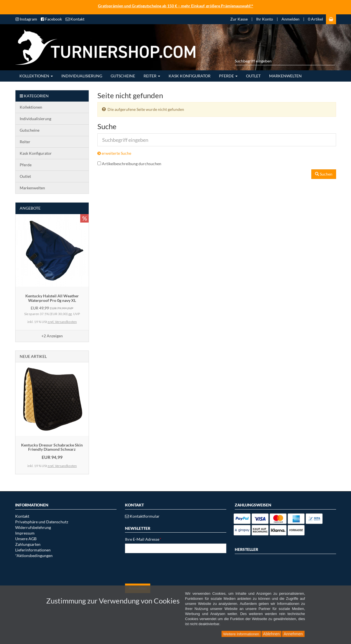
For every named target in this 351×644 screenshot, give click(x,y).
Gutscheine (123, 76)
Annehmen (293, 634)
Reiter (152, 76)
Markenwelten (285, 76)
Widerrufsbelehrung (33, 527)
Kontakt (22, 516)
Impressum (25, 533)
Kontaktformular (142, 516)
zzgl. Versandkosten (62, 322)
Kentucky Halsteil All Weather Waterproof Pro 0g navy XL (52, 298)
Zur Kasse (239, 19)
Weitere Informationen (241, 634)
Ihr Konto (265, 19)
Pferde (228, 76)
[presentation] (168, 568)
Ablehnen (271, 634)
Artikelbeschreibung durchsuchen (132, 164)
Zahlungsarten (28, 544)
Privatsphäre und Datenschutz (42, 522)
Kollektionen (36, 76)
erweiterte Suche (114, 153)
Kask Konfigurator (190, 76)
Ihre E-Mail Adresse (143, 539)
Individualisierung (82, 76)
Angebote (30, 208)
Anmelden (290, 19)
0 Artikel (316, 19)
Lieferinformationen (33, 550)
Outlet (253, 76)
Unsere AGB (26, 539)
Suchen (324, 174)
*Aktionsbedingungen (34, 556)
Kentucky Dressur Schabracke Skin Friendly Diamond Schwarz (52, 447)
